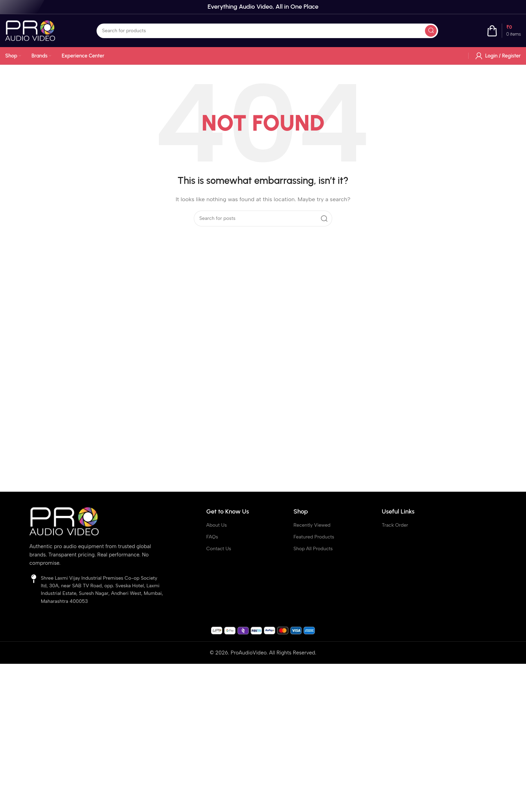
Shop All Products (313, 549)
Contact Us (219, 549)
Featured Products (314, 537)
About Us (216, 525)
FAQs (212, 537)
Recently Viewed (312, 525)
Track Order (395, 525)
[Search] (267, 31)
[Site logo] (30, 30)
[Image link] (64, 521)
